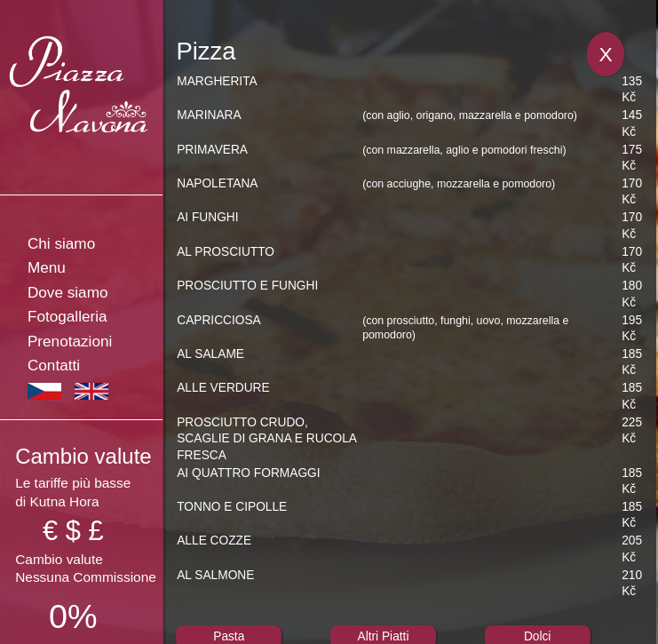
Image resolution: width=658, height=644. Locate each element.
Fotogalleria (67, 316)
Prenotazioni (70, 341)
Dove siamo (68, 292)
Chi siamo (61, 243)
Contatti (54, 365)
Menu (47, 267)
